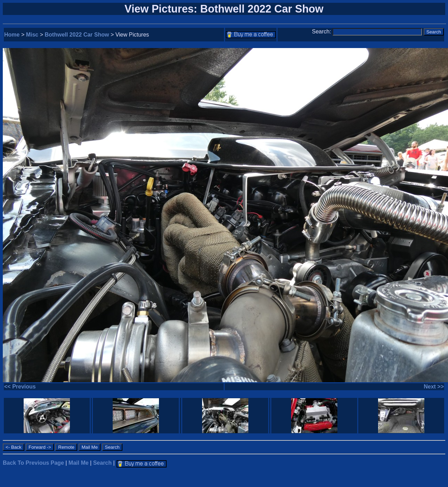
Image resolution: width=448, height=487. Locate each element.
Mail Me (79, 463)
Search (102, 463)
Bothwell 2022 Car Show (77, 35)
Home (12, 35)
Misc (32, 35)
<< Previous (20, 387)
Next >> (434, 387)
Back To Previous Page (33, 463)
